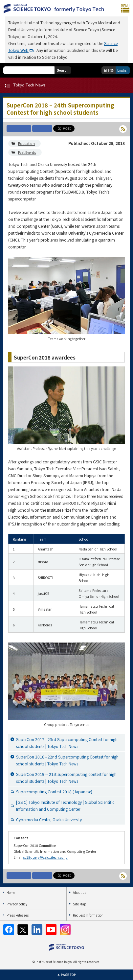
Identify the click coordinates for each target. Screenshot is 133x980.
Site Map (79, 904)
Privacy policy (17, 904)
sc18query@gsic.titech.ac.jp (45, 857)
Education (26, 143)
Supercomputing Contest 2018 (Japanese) (54, 792)
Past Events (27, 152)
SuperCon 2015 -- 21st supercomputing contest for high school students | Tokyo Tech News (66, 778)
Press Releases (18, 915)
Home (11, 892)
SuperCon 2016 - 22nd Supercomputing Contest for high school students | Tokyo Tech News (67, 760)
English (123, 70)
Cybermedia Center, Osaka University (49, 819)
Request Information (88, 915)
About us (79, 892)
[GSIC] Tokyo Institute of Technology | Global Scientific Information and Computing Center (65, 805)
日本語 (109, 70)
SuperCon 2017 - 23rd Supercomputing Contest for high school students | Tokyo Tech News (67, 743)
